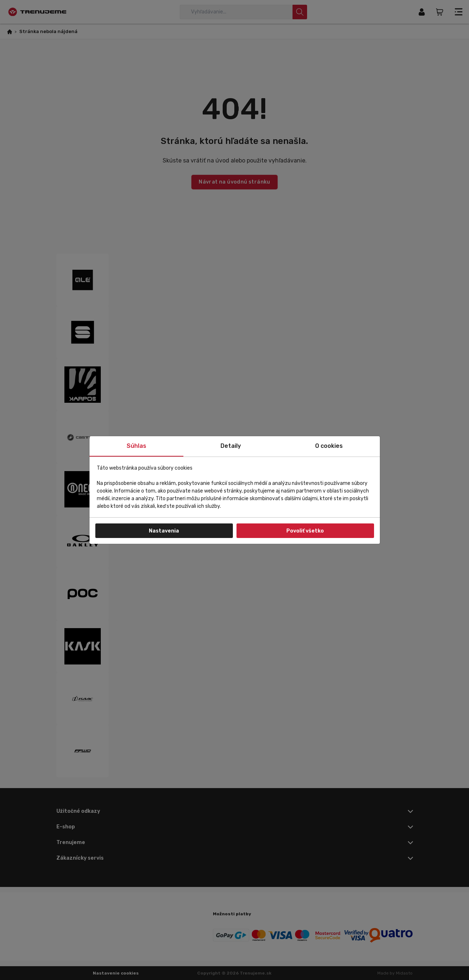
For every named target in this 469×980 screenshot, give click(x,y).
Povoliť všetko (305, 531)
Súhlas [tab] (136, 446)
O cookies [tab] (329, 446)
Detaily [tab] (231, 446)
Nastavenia (164, 531)
